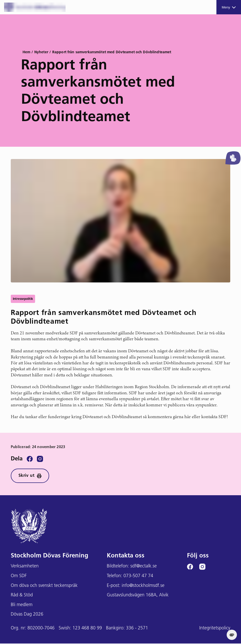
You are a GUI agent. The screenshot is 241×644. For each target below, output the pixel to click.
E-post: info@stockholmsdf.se (136, 586)
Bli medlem (22, 605)
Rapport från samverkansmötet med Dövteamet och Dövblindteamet (112, 52)
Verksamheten (25, 567)
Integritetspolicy (215, 629)
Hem (26, 52)
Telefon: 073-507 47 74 (130, 577)
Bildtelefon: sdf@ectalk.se (132, 567)
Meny (229, 7)
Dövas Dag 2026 (27, 615)
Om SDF (19, 577)
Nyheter (41, 52)
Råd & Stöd (22, 596)
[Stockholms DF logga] (35, 7)
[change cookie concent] (232, 635)
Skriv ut (31, 476)
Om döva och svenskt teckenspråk (44, 586)
